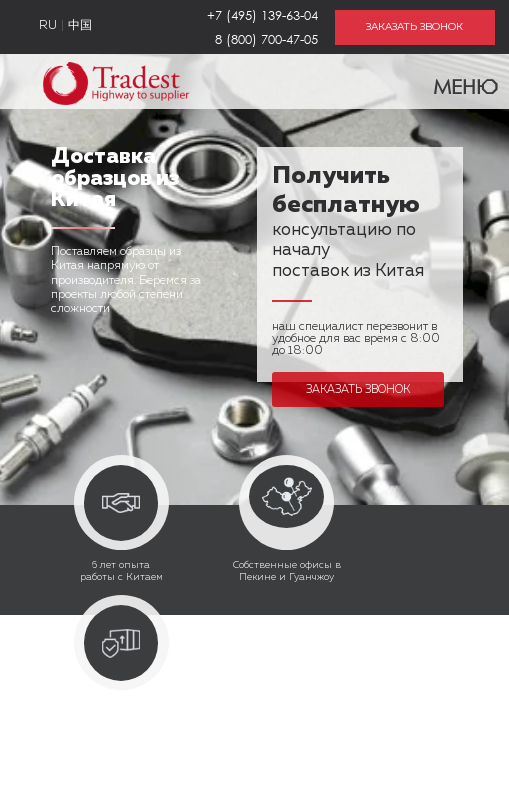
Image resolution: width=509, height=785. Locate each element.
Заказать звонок (358, 389)
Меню (453, 82)
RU (48, 26)
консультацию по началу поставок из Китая (348, 225)
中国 (80, 26)
